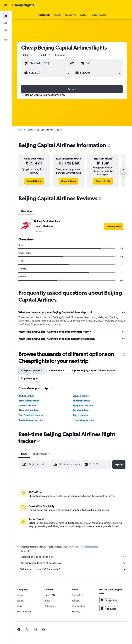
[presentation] (109, 145)
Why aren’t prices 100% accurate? (74, 569)
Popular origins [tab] (30, 378)
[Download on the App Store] (109, 608)
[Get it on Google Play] (109, 600)
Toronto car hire (27, 405)
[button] (6, 5)
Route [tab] (24, 454)
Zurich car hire (81, 410)
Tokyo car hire (80, 415)
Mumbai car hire (82, 401)
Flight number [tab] (41, 454)
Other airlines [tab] (57, 370)
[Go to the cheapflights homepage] (25, 5)
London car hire (81, 396)
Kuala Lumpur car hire (31, 420)
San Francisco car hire (31, 415)
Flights (30, 130)
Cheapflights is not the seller (74, 557)
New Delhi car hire (29, 401)
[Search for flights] (6, 16)
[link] (34, 181)
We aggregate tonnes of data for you (74, 563)
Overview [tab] (27, 211)
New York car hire (29, 410)
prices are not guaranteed (87, 547)
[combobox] (62, 55)
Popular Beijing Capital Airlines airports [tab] (93, 370)
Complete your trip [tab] (32, 370)
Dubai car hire (27, 396)
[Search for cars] (6, 30)
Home (20, 130)
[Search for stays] (6, 23)
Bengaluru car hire (83, 405)
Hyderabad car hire (83, 420)
